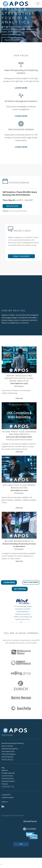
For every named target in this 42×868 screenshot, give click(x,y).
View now (19, 398)
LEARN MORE (21, 88)
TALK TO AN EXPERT (12, 40)
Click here (6, 211)
